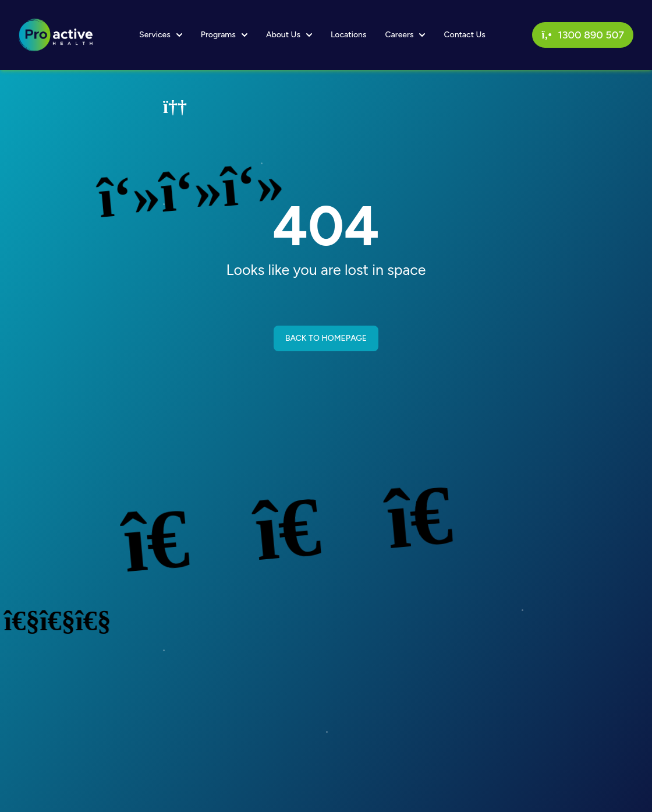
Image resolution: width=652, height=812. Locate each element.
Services (161, 35)
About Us (289, 35)
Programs (224, 35)
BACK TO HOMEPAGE (326, 338)
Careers (405, 35)
